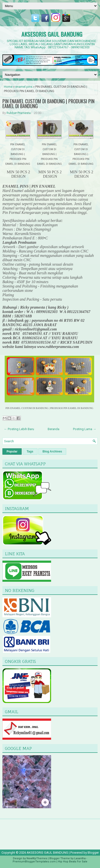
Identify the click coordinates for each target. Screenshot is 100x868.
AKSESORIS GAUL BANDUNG (52, 34)
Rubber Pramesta (19, 113)
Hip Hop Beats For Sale (73, 862)
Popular (12, 451)
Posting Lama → (85, 429)
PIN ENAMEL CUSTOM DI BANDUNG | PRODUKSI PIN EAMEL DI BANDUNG (48, 104)
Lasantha (80, 858)
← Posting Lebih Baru (19, 429)
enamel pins (24, 87)
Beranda (54, 429)
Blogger (93, 853)
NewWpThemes (37, 858)
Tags (30, 451)
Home (8, 87)
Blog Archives (52, 451)
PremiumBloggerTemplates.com (34, 862)
